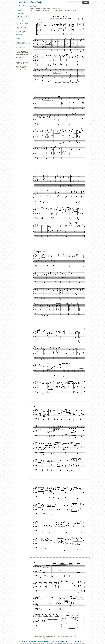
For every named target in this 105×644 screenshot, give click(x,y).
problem (36, 638)
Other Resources (76, 642)
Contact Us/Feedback (30, 642)
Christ (17, 45)
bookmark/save (39, 10)
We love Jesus (49, 643)
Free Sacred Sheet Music (30, 3)
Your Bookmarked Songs (44, 642)
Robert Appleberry (25, 62)
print (23, 11)
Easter (17, 46)
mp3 (19, 13)
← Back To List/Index (20, 6)
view (21, 11)
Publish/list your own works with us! (61, 642)
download (20, 12)
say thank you (20, 23)
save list (74, 10)
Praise (17, 49)
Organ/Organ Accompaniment (22, 29)
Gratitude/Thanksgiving (21, 48)
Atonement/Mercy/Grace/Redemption (24, 44)
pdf (19, 11)
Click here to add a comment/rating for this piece (22, 52)
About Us (21, 642)
